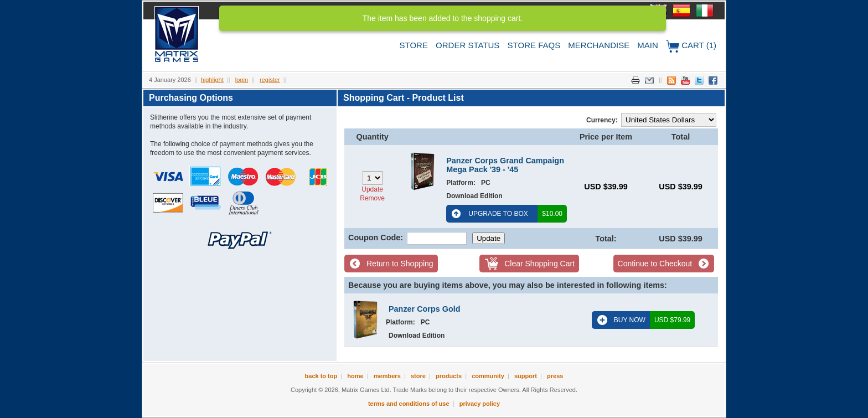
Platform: (461, 183)
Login (242, 80)
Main (648, 45)
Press (555, 376)
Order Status (467, 45)
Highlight (212, 80)
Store (414, 45)
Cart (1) (691, 46)
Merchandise (599, 45)
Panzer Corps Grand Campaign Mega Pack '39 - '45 (505, 165)
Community (488, 376)
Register (270, 80)
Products (449, 376)
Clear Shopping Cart (539, 264)
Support (526, 376)
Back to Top (321, 376)
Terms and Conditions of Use (409, 404)
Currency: (602, 120)
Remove (372, 198)
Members (387, 376)
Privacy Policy (480, 404)
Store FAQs (534, 45)
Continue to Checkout (655, 264)
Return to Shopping (400, 264)
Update (372, 189)
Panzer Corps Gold (425, 309)
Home (355, 376)
